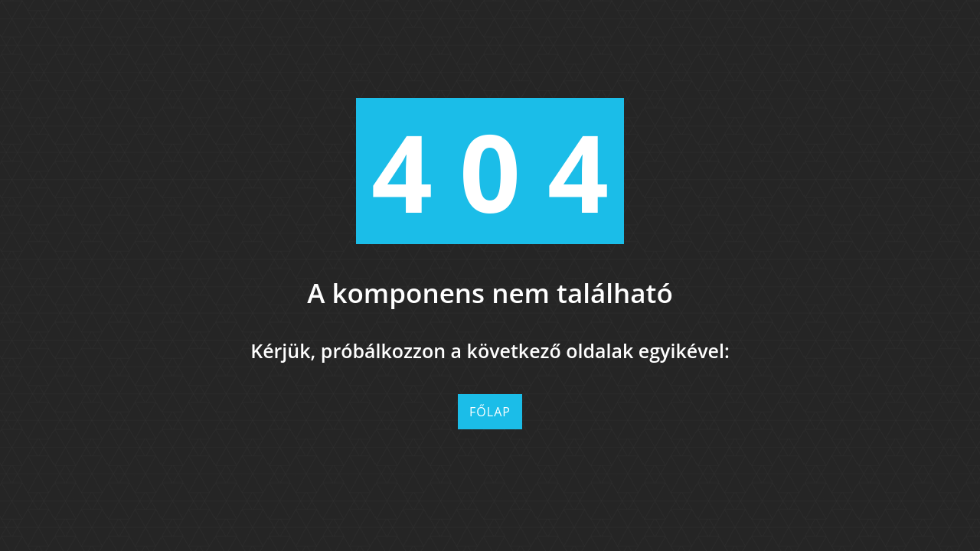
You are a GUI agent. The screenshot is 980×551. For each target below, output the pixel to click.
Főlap (490, 412)
